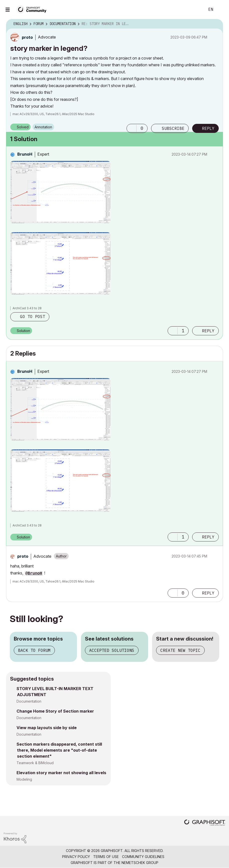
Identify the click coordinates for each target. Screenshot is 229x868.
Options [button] (216, 24)
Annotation (43, 127)
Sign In (221, 10)
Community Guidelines (143, 857)
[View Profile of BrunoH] (25, 154)
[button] (132, 128)
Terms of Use (106, 857)
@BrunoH (34, 573)
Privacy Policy (76, 857)
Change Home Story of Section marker (55, 711)
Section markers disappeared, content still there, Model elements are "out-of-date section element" (59, 750)
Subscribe (173, 128)
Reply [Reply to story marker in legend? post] (208, 128)
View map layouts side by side (47, 728)
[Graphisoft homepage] (205, 823)
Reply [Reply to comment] (208, 331)
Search (196, 10)
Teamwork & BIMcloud (35, 763)
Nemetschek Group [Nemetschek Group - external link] (140, 863)
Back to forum (34, 650)
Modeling (24, 779)
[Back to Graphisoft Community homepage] (33, 9)
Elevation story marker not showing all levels (61, 773)
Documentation (29, 701)
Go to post (33, 317)
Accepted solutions (112, 650)
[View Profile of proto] (27, 37)
